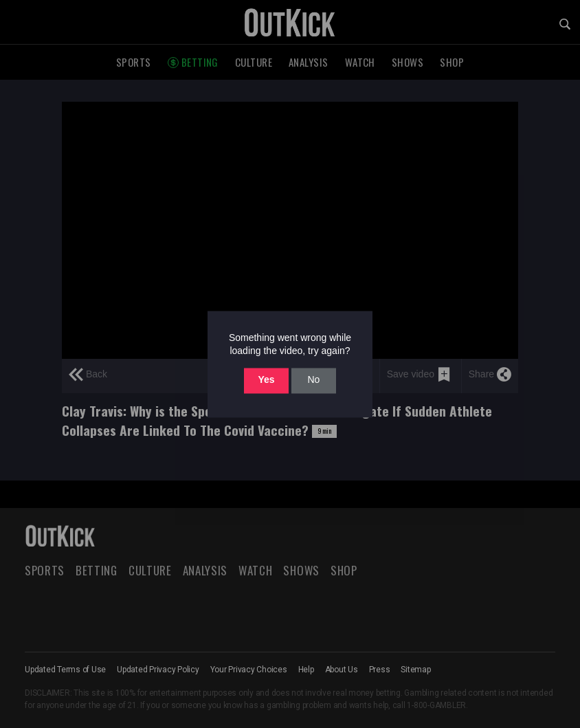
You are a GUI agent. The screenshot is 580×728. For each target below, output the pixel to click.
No (313, 380)
